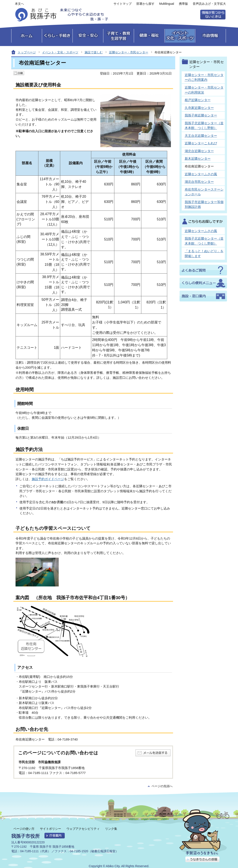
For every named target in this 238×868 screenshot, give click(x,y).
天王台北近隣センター (201, 136)
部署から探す (145, 4)
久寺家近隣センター (199, 108)
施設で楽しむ (94, 52)
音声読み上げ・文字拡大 (209, 4)
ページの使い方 (24, 829)
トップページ (27, 52)
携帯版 (183, 4)
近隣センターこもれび (201, 143)
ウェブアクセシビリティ (83, 829)
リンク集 (111, 829)
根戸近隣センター (198, 100)
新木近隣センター (198, 158)
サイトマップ (123, 4)
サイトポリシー (50, 829)
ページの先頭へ (162, 786)
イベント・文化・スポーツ (60, 52)
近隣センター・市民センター (129, 52)
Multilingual (167, 4)
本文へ (19, 4)
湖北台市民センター (199, 182)
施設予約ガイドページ (48, 479)
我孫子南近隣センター (201, 115)
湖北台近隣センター (199, 151)
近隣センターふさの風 (201, 174)
